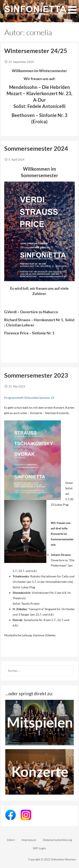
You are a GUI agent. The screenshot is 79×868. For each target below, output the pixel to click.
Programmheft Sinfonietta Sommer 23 (29, 398)
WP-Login (39, 848)
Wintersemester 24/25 (36, 51)
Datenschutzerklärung (58, 840)
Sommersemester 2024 (36, 148)
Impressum (29, 840)
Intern (11, 840)
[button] (72, 8)
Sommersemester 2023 (36, 375)
